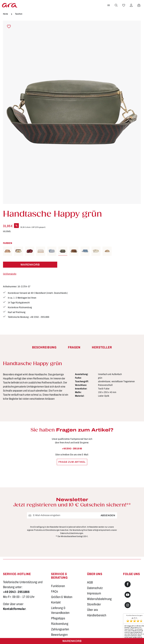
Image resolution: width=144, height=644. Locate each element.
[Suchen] (116, 5)
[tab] (44, 348)
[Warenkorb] (139, 5)
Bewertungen (59, 600)
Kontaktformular (14, 574)
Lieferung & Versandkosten (60, 576)
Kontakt (56, 568)
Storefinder (94, 570)
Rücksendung (60, 589)
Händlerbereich (97, 580)
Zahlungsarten (60, 594)
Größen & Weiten (62, 562)
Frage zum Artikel (72, 462)
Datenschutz (95, 553)
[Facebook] (128, 549)
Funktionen (58, 551)
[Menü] (109, 5)
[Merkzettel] (124, 5)
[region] (72, 112)
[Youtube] (128, 560)
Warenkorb (72, 641)
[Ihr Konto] (131, 5)
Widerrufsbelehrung (99, 564)
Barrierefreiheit (60, 605)
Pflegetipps (58, 583)
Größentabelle (10, 274)
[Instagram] (128, 570)
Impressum (94, 559)
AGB (90, 548)
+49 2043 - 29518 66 (72, 449)
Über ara (92, 575)
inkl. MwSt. (7, 231)
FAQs (55, 557)
